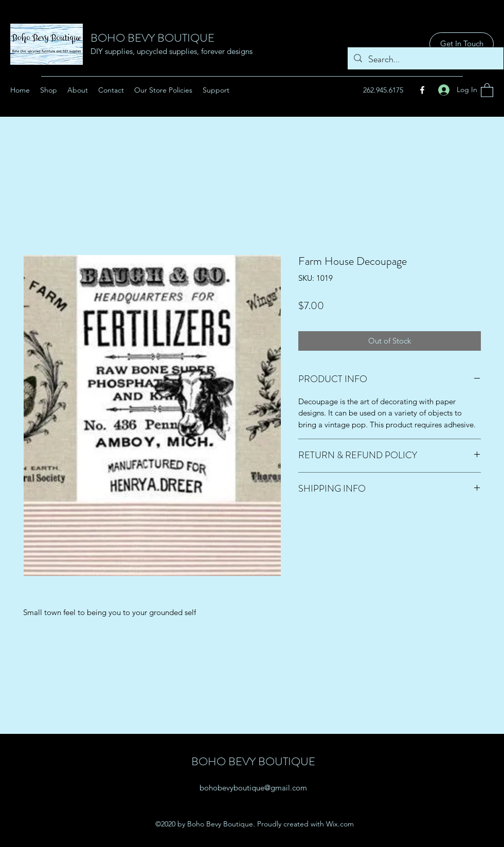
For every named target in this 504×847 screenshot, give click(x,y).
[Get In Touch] (462, 44)
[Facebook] (422, 90)
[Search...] (425, 60)
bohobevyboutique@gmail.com (253, 788)
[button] (487, 90)
